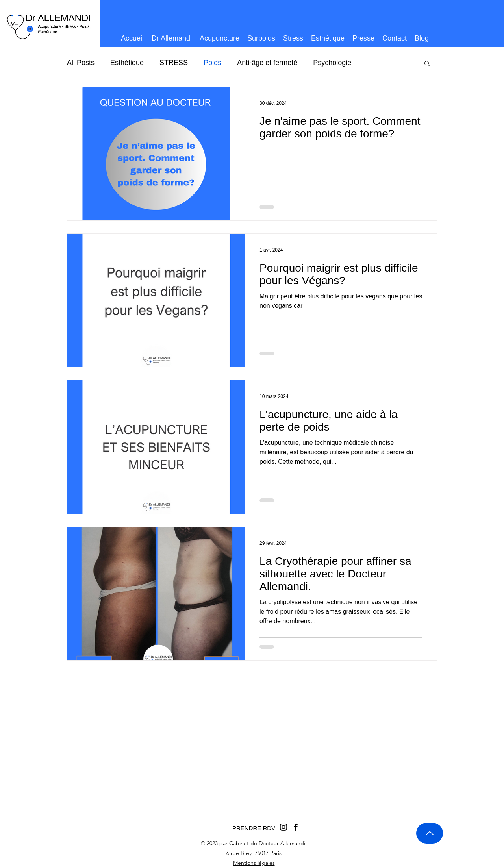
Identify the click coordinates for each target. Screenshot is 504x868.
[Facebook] (296, 827)
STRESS (174, 63)
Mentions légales (254, 863)
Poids (212, 63)
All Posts (81, 63)
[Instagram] (283, 827)
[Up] (430, 833)
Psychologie (332, 63)
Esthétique (127, 63)
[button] (427, 64)
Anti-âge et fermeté (267, 63)
